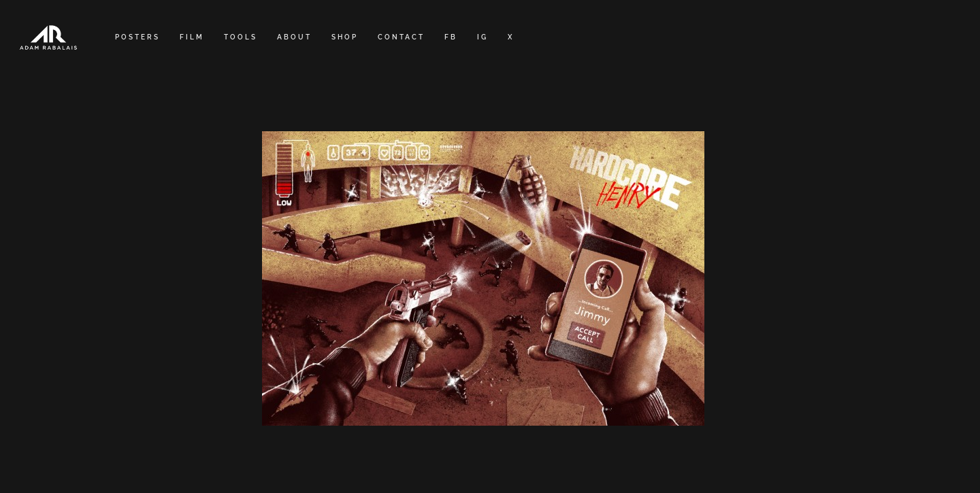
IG (483, 37)
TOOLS (241, 37)
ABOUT (294, 37)
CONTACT (401, 37)
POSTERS (137, 37)
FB (451, 37)
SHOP (345, 37)
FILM (192, 37)
